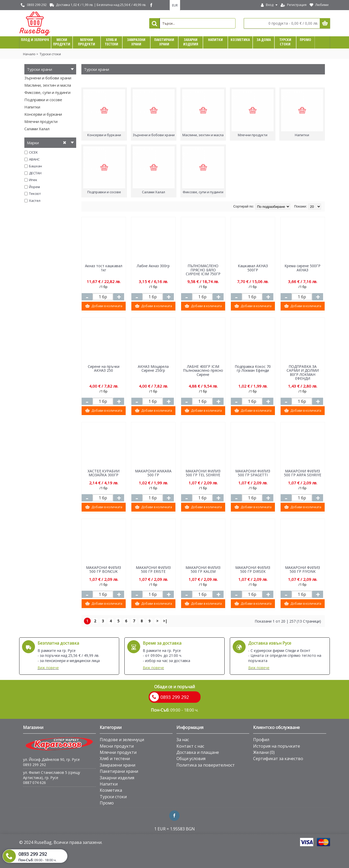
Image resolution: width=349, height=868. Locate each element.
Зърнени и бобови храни (48, 78)
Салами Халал (37, 129)
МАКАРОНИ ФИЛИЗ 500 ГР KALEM (203, 569)
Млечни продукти (41, 121)
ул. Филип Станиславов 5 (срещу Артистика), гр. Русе (52, 775)
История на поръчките (277, 746)
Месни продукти (117, 746)
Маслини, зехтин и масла (48, 85)
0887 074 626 (34, 783)
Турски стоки (50, 54)
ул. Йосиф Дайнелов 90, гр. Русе (51, 759)
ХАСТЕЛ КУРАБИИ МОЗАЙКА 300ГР (104, 473)
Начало (29, 54)
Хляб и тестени (115, 759)
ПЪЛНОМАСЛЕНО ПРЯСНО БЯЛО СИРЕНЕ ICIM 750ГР (203, 270)
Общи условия (191, 759)
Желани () (264, 752)
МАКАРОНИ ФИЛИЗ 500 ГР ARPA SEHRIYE (303, 473)
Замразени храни (117, 765)
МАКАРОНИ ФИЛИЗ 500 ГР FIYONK (302, 569)
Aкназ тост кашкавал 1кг (104, 268)
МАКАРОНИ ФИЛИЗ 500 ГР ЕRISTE (153, 569)
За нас (183, 740)
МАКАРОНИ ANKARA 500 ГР (153, 473)
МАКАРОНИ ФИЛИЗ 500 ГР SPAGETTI (253, 473)
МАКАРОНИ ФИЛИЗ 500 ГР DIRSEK (253, 569)
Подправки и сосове (43, 100)
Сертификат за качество (278, 759)
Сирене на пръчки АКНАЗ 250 (104, 368)
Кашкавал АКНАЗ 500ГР (253, 268)
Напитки (32, 107)
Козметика (111, 790)
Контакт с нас (190, 746)
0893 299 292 (34, 765)
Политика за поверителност (206, 765)
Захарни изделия (117, 778)
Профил (261, 740)
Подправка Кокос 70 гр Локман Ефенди (253, 368)
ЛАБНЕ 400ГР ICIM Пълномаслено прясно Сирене (203, 370)
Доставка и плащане (198, 752)
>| (165, 621)
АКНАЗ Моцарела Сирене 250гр (153, 368)
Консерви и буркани (43, 114)
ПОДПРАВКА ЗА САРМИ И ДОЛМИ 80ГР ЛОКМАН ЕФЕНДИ (303, 372)
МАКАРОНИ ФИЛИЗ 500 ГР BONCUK (104, 569)
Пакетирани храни (119, 771)
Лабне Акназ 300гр (153, 266)
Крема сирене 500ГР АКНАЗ (302, 268)
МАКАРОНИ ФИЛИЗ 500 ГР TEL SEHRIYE (203, 473)
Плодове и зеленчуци (122, 740)
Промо (107, 803)
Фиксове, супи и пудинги (47, 92)
